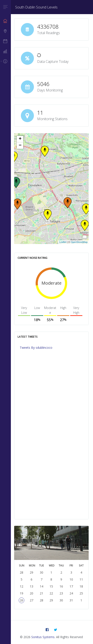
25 (81, 593)
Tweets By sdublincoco (36, 348)
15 (51, 586)
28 (42, 600)
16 (61, 586)
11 (81, 579)
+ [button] (20, 139)
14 (42, 586)
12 (22, 586)
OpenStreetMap (79, 242)
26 (22, 600)
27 (32, 600)
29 (51, 600)
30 (61, 600)
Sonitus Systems (43, 637)
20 (32, 593)
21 (42, 593)
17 (71, 586)
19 (22, 593)
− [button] (20, 146)
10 (71, 579)
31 (71, 600)
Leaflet (63, 242)
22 (51, 593)
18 (81, 586)
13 (32, 586)
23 (61, 593)
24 (71, 593)
